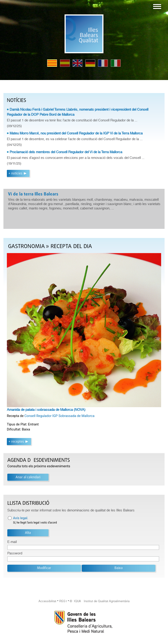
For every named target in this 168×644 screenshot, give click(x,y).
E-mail (12, 542)
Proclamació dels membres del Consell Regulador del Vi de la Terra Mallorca (66, 152)
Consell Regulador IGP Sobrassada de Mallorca (60, 416)
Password (15, 553)
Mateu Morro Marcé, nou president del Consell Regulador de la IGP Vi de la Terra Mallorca (76, 133)
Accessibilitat (47, 601)
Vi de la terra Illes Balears (33, 194)
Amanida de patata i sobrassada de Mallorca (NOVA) (46, 410)
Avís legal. (21, 518)
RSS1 (63, 601)
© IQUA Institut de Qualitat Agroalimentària (100, 601)
